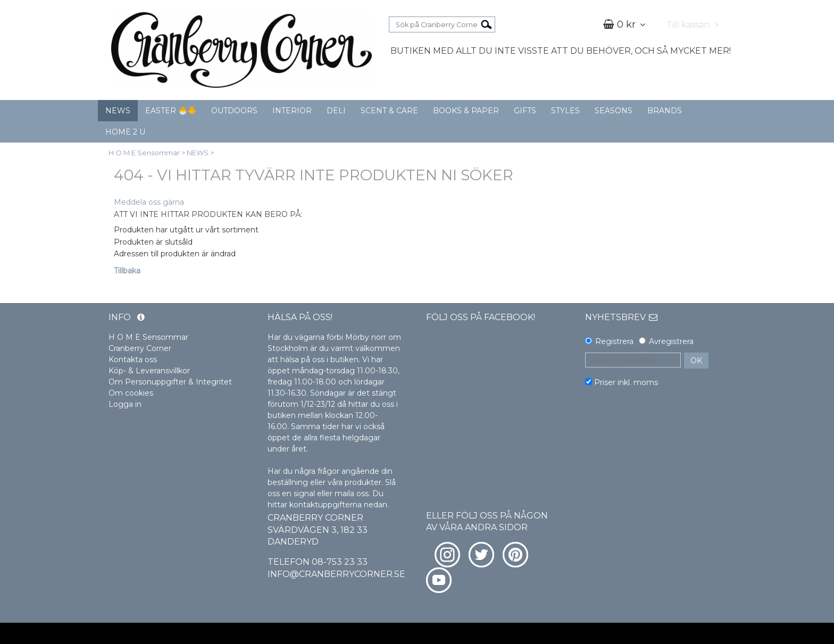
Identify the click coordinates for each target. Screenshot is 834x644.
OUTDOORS (234, 111)
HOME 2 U (125, 132)
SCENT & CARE (389, 111)
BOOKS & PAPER (466, 111)
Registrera (614, 341)
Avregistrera (671, 341)
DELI (336, 111)
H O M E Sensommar (144, 153)
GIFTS (525, 111)
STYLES (565, 111)
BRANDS (665, 111)
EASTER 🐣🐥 (171, 111)
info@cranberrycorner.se (336, 574)
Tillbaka (127, 271)
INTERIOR (292, 111)
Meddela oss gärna (149, 202)
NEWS (118, 111)
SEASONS (614, 111)
